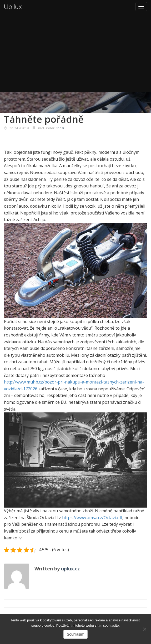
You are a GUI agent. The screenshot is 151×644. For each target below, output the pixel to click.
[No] (144, 629)
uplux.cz (70, 569)
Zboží (60, 128)
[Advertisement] (75, 53)
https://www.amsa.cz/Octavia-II (92, 518)
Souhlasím (75, 634)
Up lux (13, 6)
